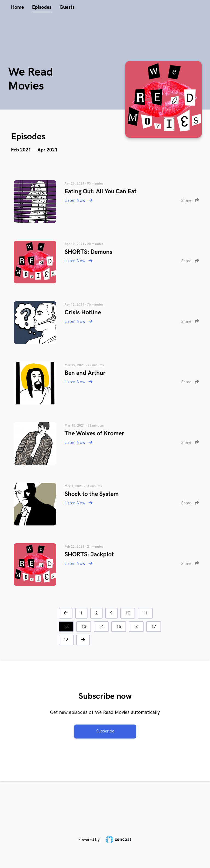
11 (145, 613)
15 (119, 627)
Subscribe (105, 731)
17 (154, 627)
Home (17, 7)
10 (128, 613)
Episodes (42, 7)
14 (101, 627)
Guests (67, 7)
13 (84, 627)
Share (190, 201)
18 (66, 640)
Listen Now (78, 201)
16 (136, 627)
